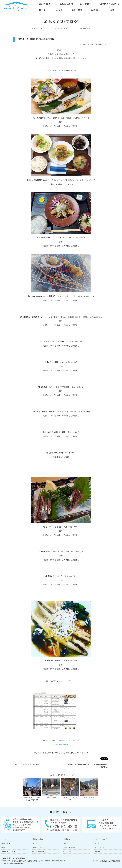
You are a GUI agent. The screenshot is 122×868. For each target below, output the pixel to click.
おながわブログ (88, 4)
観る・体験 (77, 10)
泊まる (60, 10)
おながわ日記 (85, 28)
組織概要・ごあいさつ (110, 4)
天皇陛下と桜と (51, 797)
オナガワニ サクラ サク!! (70, 799)
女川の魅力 (44, 4)
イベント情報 (37, 28)
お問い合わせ (100, 847)
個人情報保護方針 (39, 852)
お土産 (94, 10)
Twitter (97, 852)
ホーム (4, 839)
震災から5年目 (89, 797)
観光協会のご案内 (8, 852)
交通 (112, 10)
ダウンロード (38, 847)
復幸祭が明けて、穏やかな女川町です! (32, 799)
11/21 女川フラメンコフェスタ (27, 765)
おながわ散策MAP (61, 744)
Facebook (67, 852)
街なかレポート (61, 28)
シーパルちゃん (70, 847)
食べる (42, 10)
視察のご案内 (66, 4)
